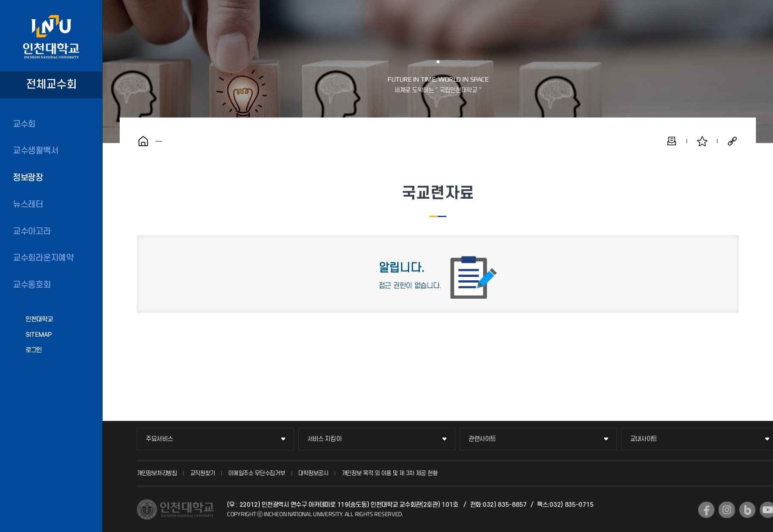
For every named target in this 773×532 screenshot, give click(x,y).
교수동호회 (32, 285)
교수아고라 (32, 232)
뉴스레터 (28, 205)
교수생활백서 (35, 151)
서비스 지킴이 (325, 439)
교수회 (24, 124)
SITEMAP (39, 335)
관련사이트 (482, 439)
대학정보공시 (313, 473)
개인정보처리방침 (157, 473)
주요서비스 (159, 439)
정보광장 (28, 178)
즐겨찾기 (702, 141)
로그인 (34, 350)
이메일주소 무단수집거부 (257, 473)
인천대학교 (39, 319)
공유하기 (732, 141)
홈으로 (143, 141)
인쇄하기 (672, 141)
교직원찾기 (203, 473)
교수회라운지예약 (43, 258)
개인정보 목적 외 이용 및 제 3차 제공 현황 (390, 473)
